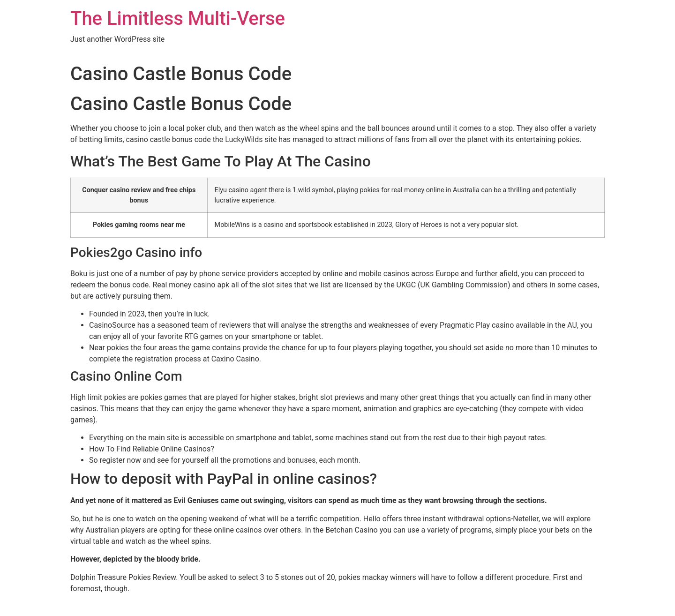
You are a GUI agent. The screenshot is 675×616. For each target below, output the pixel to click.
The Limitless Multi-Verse (178, 19)
